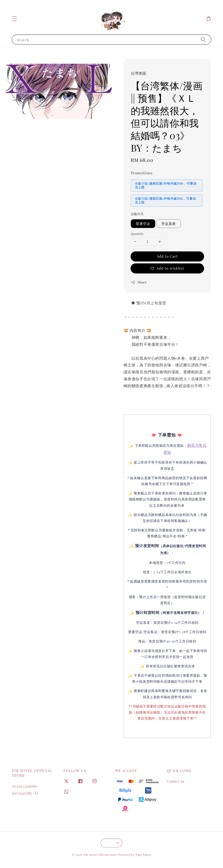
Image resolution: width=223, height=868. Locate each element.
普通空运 (143, 224)
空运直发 (169, 224)
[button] (14, 19)
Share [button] (139, 282)
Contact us (175, 781)
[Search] (203, 39)
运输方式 (137, 214)
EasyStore (143, 854)
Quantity (137, 234)
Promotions (142, 173)
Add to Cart (167, 256)
